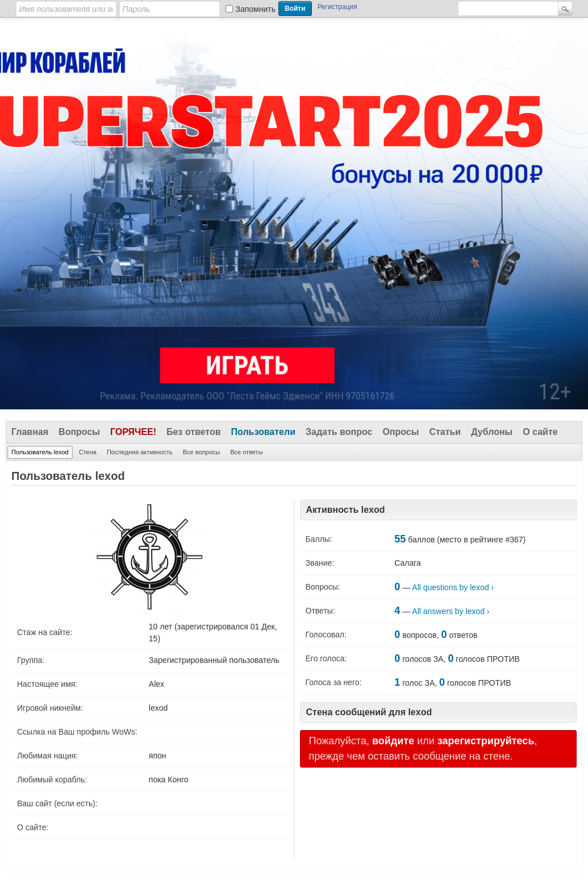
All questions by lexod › (453, 587)
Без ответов (194, 432)
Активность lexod (346, 510)
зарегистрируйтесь (486, 741)
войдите (393, 741)
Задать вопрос (339, 432)
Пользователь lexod (40, 452)
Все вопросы (201, 452)
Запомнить (256, 9)
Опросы (401, 432)
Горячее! (133, 432)
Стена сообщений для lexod (369, 712)
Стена (88, 452)
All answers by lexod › (451, 611)
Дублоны (492, 432)
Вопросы (79, 432)
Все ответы (246, 452)
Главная (30, 432)
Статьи (445, 432)
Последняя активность (140, 452)
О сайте (540, 432)
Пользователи (263, 432)
